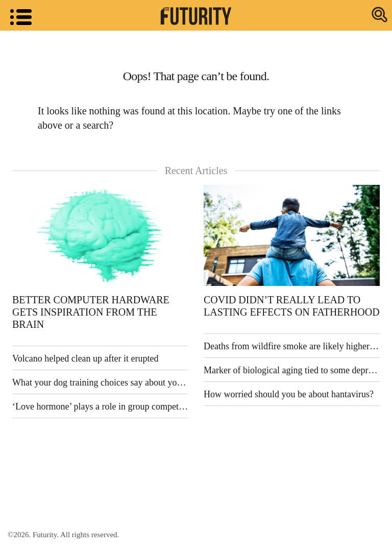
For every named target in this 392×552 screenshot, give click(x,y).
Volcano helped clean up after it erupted (85, 358)
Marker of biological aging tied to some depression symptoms (292, 370)
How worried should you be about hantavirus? (289, 394)
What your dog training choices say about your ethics (100, 382)
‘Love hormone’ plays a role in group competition (100, 406)
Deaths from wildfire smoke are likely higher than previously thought (292, 346)
